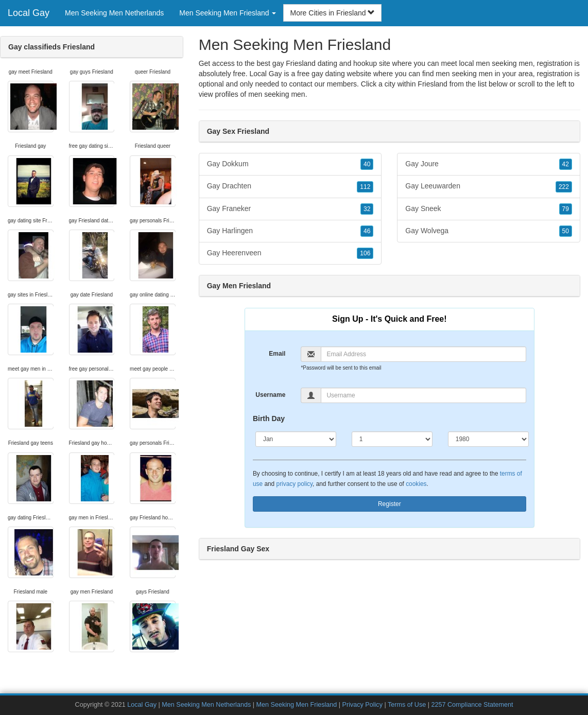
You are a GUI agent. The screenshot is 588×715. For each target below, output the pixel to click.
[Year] (488, 439)
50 (566, 231)
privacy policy (295, 484)
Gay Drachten (290, 186)
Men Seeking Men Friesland (296, 705)
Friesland (433, 84)
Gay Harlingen (290, 231)
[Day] (392, 439)
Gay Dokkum (290, 164)
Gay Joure (489, 164)
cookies (416, 484)
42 (566, 164)
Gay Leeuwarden (489, 186)
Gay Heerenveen (290, 253)
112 (365, 187)
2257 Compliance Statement (472, 705)
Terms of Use (407, 705)
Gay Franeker (290, 209)
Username (270, 395)
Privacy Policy (362, 705)
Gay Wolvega (489, 231)
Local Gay (29, 13)
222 (564, 187)
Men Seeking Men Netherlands (114, 13)
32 (367, 209)
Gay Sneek (489, 209)
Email (277, 354)
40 (367, 164)
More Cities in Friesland (332, 13)
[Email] (423, 354)
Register (390, 504)
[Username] (423, 395)
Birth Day (269, 418)
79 (566, 209)
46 (367, 231)
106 (365, 253)
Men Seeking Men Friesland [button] (228, 13)
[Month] (296, 439)
